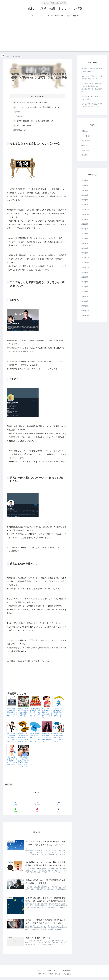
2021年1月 (85, 253)
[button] (59, 811)
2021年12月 (85, 210)
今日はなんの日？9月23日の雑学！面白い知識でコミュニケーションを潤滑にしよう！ (59, 738)
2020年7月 (85, 277)
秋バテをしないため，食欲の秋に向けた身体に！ (92, 70)
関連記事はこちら (21, 131)
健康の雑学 (85, 146)
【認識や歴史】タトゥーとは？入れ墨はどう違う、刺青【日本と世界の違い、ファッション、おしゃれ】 (23, 762)
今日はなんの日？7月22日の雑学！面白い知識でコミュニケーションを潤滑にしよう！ (23, 738)
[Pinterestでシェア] (37, 811)
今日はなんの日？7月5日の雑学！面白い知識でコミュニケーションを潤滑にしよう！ (12, 762)
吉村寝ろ (18, 112)
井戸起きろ (18, 117)
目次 (36, 96)
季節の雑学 (85, 150)
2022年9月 (85, 181)
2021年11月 (85, 214)
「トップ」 (39, 973)
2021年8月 (85, 224)
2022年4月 (85, 190)
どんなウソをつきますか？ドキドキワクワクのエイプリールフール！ (92, 107)
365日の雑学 (86, 131)
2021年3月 (85, 243)
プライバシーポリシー (52, 973)
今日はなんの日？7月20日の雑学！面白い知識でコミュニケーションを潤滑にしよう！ (35, 738)
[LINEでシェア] (16, 811)
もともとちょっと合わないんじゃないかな (32, 103)
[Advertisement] (54, 36)
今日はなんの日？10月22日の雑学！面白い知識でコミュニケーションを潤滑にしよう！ (59, 713)
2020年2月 (85, 301)
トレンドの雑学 (87, 136)
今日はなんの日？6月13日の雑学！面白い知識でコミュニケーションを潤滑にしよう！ (12, 713)
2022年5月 (85, 186)
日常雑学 (9, 785)
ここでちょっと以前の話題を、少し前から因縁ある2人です (38, 107)
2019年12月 (85, 311)
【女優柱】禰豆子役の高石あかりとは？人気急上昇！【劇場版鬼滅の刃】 (47, 738)
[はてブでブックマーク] (59, 804)
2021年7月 (85, 229)
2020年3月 (85, 296)
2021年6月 (85, 234)
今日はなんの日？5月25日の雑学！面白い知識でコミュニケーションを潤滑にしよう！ (12, 738)
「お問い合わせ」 (68, 973)
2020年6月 (85, 282)
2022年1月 (85, 205)
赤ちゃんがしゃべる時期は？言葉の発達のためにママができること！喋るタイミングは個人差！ (47, 714)
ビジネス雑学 (86, 141)
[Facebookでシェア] (37, 804)
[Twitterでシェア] (16, 804)
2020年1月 (85, 306)
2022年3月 (85, 195)
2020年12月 (85, 258)
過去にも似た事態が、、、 (27, 126)
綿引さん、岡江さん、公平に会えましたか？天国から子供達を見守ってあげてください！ (24, 713)
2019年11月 (85, 316)
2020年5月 (85, 287)
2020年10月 (85, 267)
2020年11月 (85, 263)
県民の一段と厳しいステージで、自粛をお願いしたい (36, 121)
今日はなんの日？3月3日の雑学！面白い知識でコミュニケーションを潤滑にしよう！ (35, 713)
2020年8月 (85, 272)
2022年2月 (85, 200)
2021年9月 (85, 219)
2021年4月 (85, 239)
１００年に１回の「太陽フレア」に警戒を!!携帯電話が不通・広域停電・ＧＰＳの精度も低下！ (92, 88)
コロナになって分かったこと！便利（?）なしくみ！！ (92, 77)
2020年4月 (85, 292)
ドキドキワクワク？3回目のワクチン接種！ (92, 98)
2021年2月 (85, 248)
